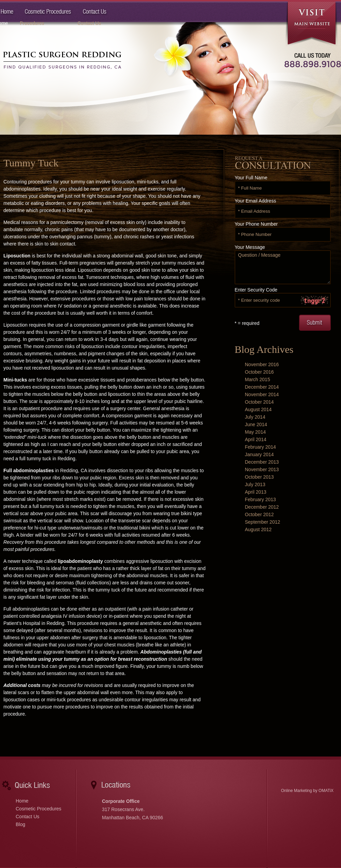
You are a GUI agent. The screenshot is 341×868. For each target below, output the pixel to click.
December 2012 (262, 507)
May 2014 (255, 432)
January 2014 (259, 454)
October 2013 (259, 477)
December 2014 (262, 387)
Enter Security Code (256, 290)
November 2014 (262, 394)
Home (22, 801)
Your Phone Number (256, 224)
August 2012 (258, 529)
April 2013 (256, 492)
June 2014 (256, 424)
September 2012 (263, 522)
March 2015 (257, 379)
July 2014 (255, 417)
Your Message (250, 247)
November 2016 (262, 364)
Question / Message (283, 267)
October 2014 (259, 402)
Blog (20, 824)
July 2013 (255, 484)
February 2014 (260, 447)
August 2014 (258, 409)
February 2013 (260, 499)
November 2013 (262, 469)
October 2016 (259, 372)
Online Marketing (296, 791)
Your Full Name (251, 178)
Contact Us (27, 817)
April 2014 (256, 439)
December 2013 (262, 462)
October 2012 (259, 514)
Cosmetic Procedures (39, 809)
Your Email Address (255, 201)
